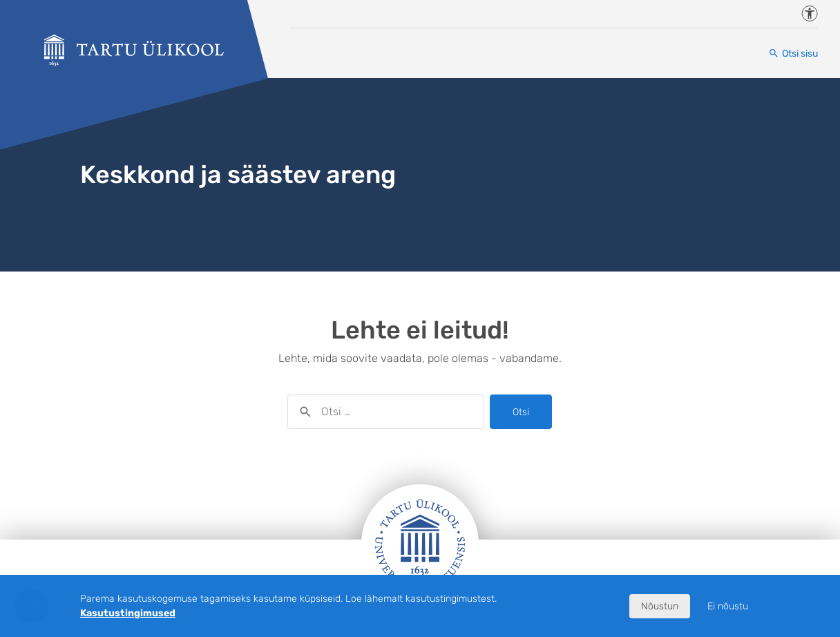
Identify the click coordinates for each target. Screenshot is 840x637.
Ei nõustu (728, 606)
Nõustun (660, 606)
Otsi (521, 412)
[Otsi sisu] (793, 54)
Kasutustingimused (128, 613)
